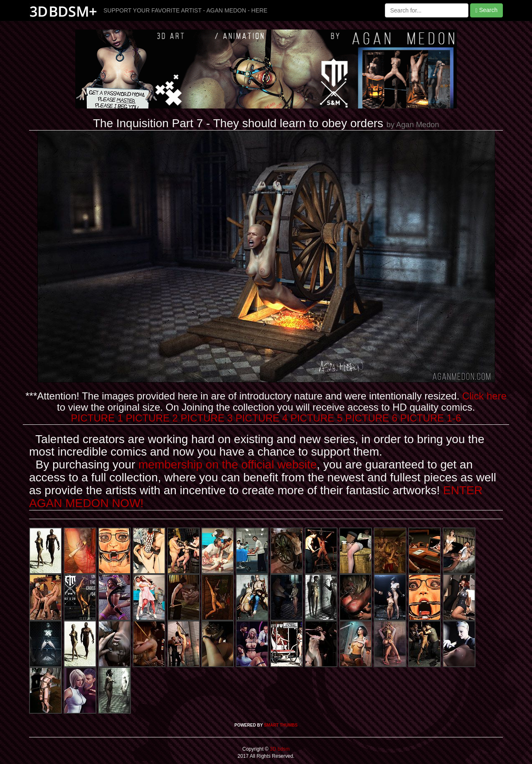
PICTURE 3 (207, 418)
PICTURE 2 (152, 418)
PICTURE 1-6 (431, 418)
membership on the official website (228, 465)
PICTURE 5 (316, 418)
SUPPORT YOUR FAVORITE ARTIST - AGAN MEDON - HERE (185, 10)
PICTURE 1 (97, 418)
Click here (484, 396)
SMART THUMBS (281, 725)
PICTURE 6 (371, 418)
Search (486, 10)
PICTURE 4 (262, 418)
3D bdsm (279, 749)
